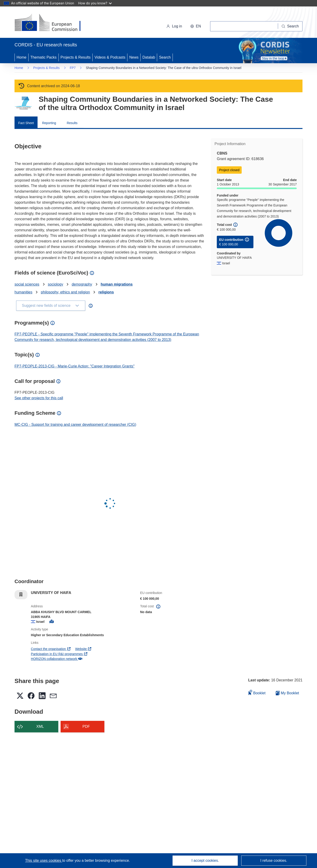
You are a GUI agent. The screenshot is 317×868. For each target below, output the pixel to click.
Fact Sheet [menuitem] (26, 123)
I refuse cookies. (274, 861)
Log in (174, 26)
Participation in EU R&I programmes (59, 654)
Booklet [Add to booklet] (257, 692)
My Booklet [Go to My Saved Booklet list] (287, 693)
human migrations (117, 284)
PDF (86, 726)
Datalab (149, 57)
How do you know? (95, 3)
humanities (23, 292)
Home (22, 57)
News (134, 57)
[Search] (290, 26)
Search (165, 57)
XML (40, 726)
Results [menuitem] (72, 123)
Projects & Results (76, 57)
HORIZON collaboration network (56, 659)
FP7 (73, 68)
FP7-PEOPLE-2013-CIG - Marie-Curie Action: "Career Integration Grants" (75, 366)
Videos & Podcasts (110, 57)
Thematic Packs (44, 57)
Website (83, 649)
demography (82, 284)
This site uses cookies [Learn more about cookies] (44, 861)
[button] (196, 26)
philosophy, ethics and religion (65, 292)
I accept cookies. (205, 861)
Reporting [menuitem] (49, 123)
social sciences (27, 284)
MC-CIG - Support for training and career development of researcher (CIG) (75, 425)
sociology (56, 284)
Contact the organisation (51, 649)
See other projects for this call (39, 398)
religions (106, 292)
